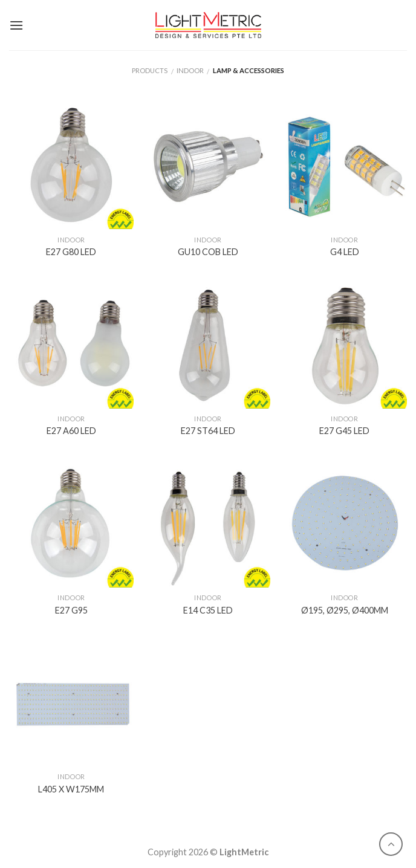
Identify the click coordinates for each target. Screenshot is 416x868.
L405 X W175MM (71, 789)
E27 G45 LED (344, 431)
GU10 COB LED (208, 252)
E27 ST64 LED (208, 431)
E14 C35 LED (208, 610)
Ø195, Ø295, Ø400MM (345, 610)
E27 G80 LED (71, 252)
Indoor (190, 70)
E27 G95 (71, 610)
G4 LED (345, 252)
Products (150, 70)
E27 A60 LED (71, 431)
